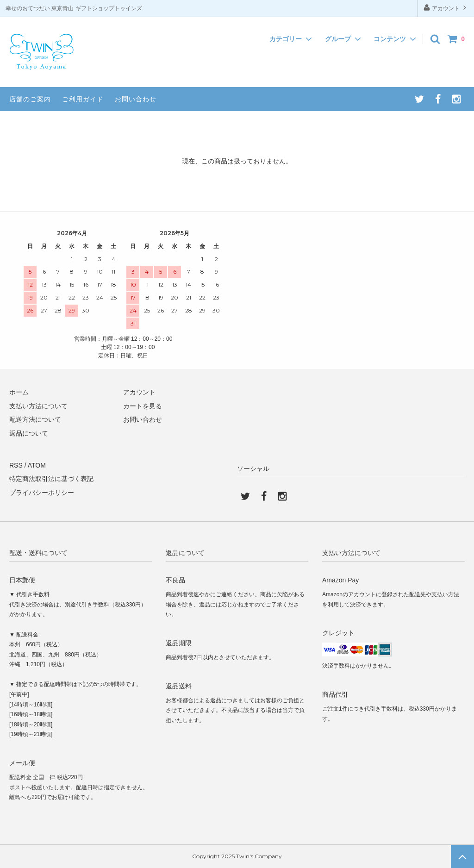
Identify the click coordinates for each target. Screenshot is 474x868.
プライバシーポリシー (42, 493)
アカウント (446, 8)
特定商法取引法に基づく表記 (51, 479)
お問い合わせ (136, 99)
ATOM (37, 465)
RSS (16, 465)
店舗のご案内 (30, 99)
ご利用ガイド (83, 99)
